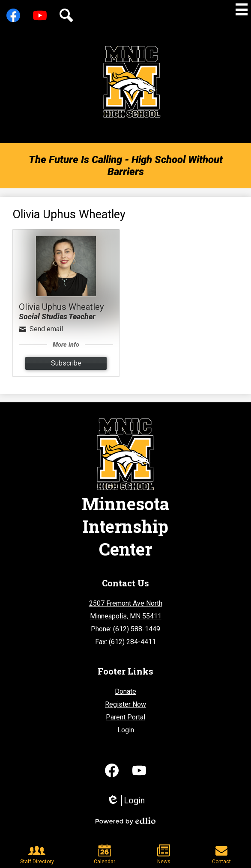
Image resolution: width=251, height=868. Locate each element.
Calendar (105, 855)
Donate (125, 691)
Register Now (125, 704)
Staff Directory (37, 855)
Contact (221, 855)
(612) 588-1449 (137, 629)
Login (126, 730)
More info (66, 345)
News (164, 855)
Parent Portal (125, 717)
